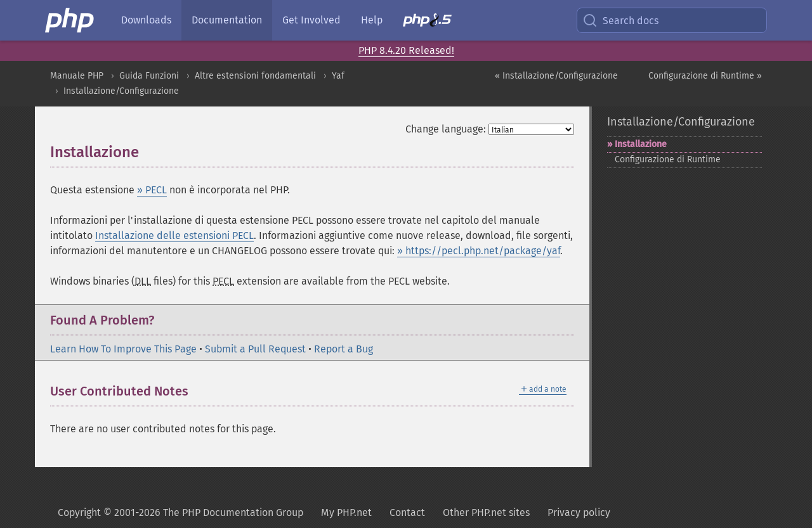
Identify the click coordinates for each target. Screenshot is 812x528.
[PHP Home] (70, 20)
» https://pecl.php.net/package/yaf (479, 251)
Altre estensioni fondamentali (255, 76)
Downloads (146, 20)
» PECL (152, 190)
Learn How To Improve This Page (123, 349)
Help (372, 20)
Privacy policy (579, 512)
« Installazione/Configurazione (556, 76)
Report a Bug (344, 349)
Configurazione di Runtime (668, 159)
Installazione (641, 144)
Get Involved (311, 20)
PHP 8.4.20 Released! (406, 50)
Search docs (620, 20)
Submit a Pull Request (255, 349)
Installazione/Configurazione (121, 91)
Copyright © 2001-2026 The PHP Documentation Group (180, 512)
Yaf (338, 76)
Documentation (227, 20)
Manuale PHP (77, 76)
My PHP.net (346, 512)
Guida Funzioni (149, 76)
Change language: (446, 129)
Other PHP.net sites (486, 512)
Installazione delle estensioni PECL (174, 235)
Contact (407, 512)
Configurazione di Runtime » (705, 76)
